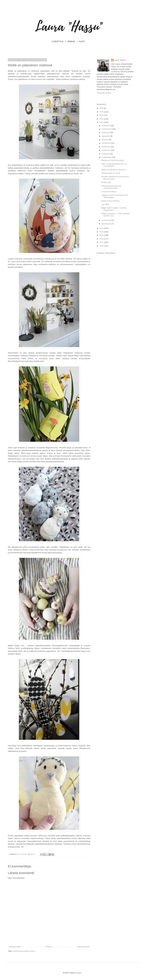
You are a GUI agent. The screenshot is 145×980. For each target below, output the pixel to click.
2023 (102, 119)
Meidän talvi (106, 182)
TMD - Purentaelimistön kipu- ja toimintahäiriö (114, 165)
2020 (102, 232)
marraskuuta (107, 129)
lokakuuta (106, 133)
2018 (102, 239)
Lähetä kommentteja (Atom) (24, 951)
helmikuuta (106, 220)
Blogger (79, 973)
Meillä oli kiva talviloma (110, 201)
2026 (102, 108)
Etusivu (49, 947)
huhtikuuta (106, 154)
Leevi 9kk (105, 204)
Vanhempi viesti (83, 947)
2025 (102, 112)
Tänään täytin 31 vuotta (111, 173)
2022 (102, 122)
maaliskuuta (107, 157)
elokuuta (105, 140)
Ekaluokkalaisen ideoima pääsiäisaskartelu (111, 187)
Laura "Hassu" (120, 60)
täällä (87, 453)
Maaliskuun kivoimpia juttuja (112, 160)
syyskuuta (106, 136)
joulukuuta (106, 126)
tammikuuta (107, 224)
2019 (102, 235)
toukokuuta (106, 150)
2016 (102, 246)
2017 (102, 242)
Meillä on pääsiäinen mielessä (113, 170)
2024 (102, 115)
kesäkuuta (106, 147)
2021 (102, 228)
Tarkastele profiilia (104, 93)
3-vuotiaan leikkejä (109, 192)
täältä (17, 453)
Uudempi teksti (15, 947)
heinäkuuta (106, 143)
